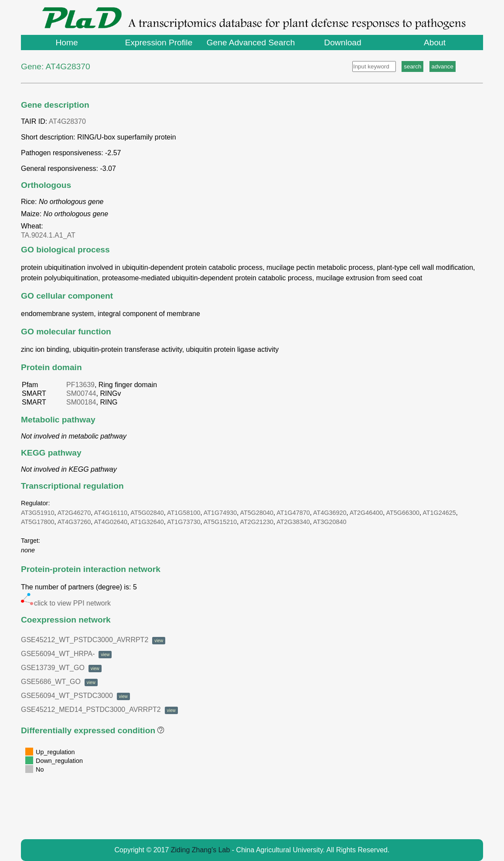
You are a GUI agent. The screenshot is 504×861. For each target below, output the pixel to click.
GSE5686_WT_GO (59, 682)
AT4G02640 (111, 522)
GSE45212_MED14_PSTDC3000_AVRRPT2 (99, 710)
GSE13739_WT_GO (61, 668)
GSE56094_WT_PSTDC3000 (75, 696)
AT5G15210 (220, 522)
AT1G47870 (293, 513)
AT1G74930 (220, 513)
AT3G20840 (330, 522)
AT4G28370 (67, 121)
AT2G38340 (293, 522)
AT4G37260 (74, 522)
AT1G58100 (184, 513)
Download (342, 43)
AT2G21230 (257, 522)
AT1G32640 (147, 522)
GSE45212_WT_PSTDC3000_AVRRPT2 (93, 640)
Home (66, 43)
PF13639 (80, 385)
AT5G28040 (257, 513)
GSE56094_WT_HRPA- (66, 654)
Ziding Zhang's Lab (201, 850)
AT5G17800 (38, 522)
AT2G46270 (74, 513)
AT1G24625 (439, 513)
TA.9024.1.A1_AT (50, 235)
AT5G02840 (147, 513)
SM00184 (81, 402)
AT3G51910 (38, 513)
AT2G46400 (366, 513)
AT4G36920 (330, 513)
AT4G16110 (111, 513)
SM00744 (81, 393)
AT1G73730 (184, 522)
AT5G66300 (403, 513)
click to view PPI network (66, 603)
